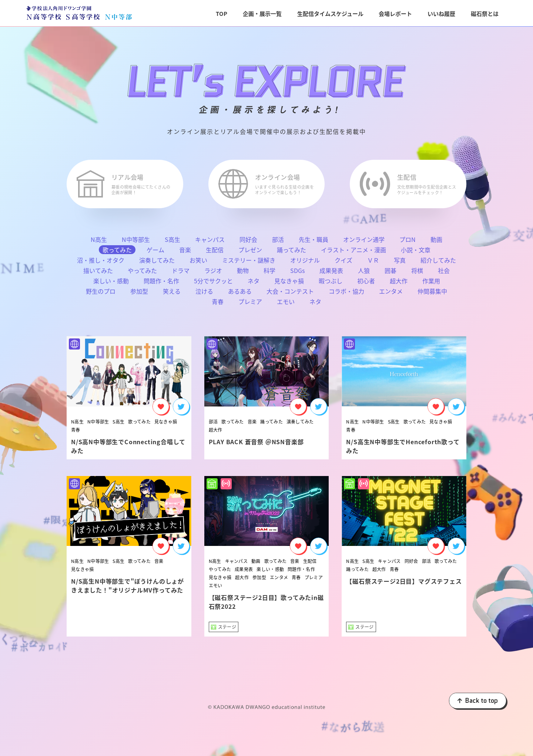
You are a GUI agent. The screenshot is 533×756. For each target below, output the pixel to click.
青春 (218, 304)
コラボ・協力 (346, 294)
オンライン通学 (364, 242)
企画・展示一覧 (262, 13)
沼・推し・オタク (101, 263)
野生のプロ (101, 294)
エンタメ (391, 294)
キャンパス (210, 242)
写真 (400, 263)
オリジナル (305, 263)
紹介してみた (438, 263)
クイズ (343, 263)
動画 (436, 242)
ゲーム (155, 252)
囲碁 (390, 273)
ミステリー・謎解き (249, 263)
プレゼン (250, 252)
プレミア (250, 304)
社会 (444, 273)
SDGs (297, 273)
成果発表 (331, 273)
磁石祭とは (485, 13)
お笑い (198, 263)
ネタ (254, 283)
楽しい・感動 (111, 283)
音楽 (185, 252)
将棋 (417, 273)
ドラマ (181, 273)
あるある (240, 294)
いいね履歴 (441, 13)
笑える (172, 294)
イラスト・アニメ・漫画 (353, 252)
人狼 (364, 273)
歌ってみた (139, 424)
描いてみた (98, 273)
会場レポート (395, 13)
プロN (408, 242)
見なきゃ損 (289, 283)
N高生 (99, 242)
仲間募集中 (432, 294)
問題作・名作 (161, 283)
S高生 (172, 242)
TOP (222, 13)
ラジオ (213, 273)
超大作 (399, 283)
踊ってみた (291, 252)
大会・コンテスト (290, 294)
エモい (286, 304)
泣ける (204, 294)
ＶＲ (373, 263)
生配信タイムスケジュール (330, 13)
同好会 (248, 242)
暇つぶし (331, 283)
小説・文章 (416, 252)
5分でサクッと (213, 283)
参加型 (139, 294)
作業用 (431, 283)
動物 (243, 273)
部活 (278, 242)
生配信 (215, 252)
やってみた (142, 273)
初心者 (366, 283)
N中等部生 (136, 242)
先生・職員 (314, 242)
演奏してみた (157, 263)
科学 (269, 273)
